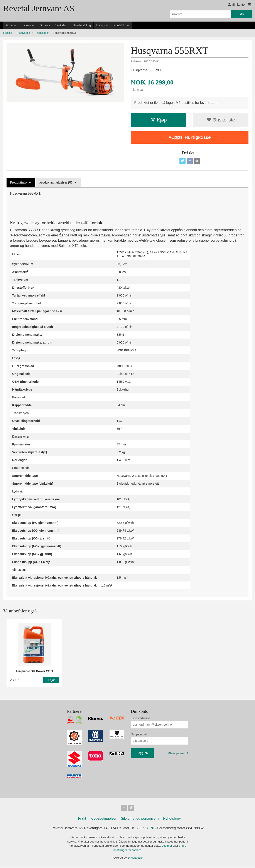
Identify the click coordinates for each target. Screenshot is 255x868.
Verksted (61, 25)
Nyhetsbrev (172, 820)
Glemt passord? (178, 754)
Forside (11, 25)
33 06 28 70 (145, 830)
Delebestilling (82, 25)
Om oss (45, 25)
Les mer (167, 847)
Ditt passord (139, 735)
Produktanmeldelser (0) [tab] (56, 183)
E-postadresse (141, 719)
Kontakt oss (121, 25)
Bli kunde (28, 25)
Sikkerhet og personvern (140, 820)
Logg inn (102, 25)
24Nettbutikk (135, 859)
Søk (241, 14)
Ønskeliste (221, 120)
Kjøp (159, 120)
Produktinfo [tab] (18, 183)
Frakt (82, 820)
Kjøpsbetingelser (104, 820)
